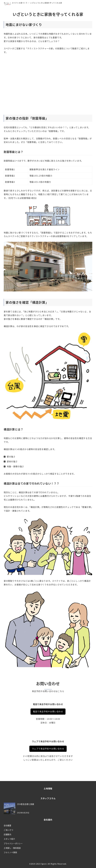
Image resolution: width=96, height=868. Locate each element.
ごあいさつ (8, 830)
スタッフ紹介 (9, 839)
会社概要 (7, 825)
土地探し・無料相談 (12, 848)
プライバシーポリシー (13, 843)
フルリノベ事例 (10, 852)
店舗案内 (7, 834)
